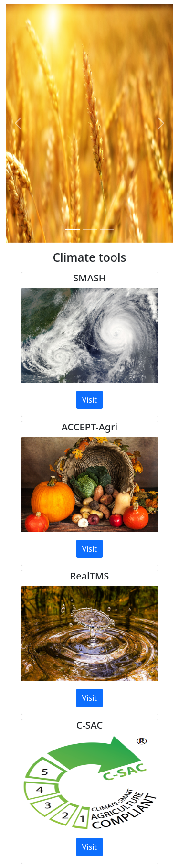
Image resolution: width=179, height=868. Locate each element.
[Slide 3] (107, 230)
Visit (89, 400)
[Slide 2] (90, 230)
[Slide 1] (73, 230)
